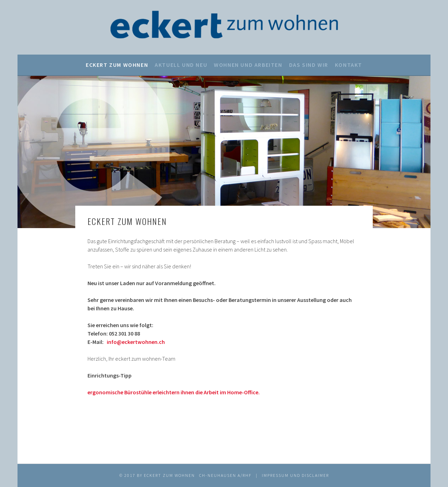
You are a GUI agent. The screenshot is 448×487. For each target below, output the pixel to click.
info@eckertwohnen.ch (136, 342)
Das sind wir (309, 65)
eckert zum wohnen (117, 65)
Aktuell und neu (181, 65)
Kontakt (349, 65)
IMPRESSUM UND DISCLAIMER (295, 475)
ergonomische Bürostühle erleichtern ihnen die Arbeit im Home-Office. (174, 392)
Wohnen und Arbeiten (248, 65)
